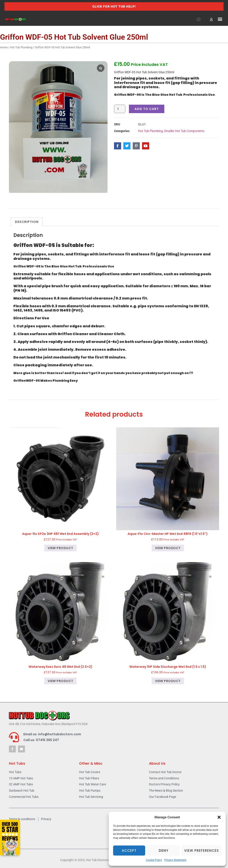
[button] (219, 817)
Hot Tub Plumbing (21, 47)
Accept (129, 851)
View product (60, 548)
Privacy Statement (175, 860)
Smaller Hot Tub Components (184, 131)
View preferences (202, 851)
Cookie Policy (154, 860)
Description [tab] (27, 222)
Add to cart (147, 109)
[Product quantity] (120, 109)
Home (4, 47)
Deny (164, 851)
